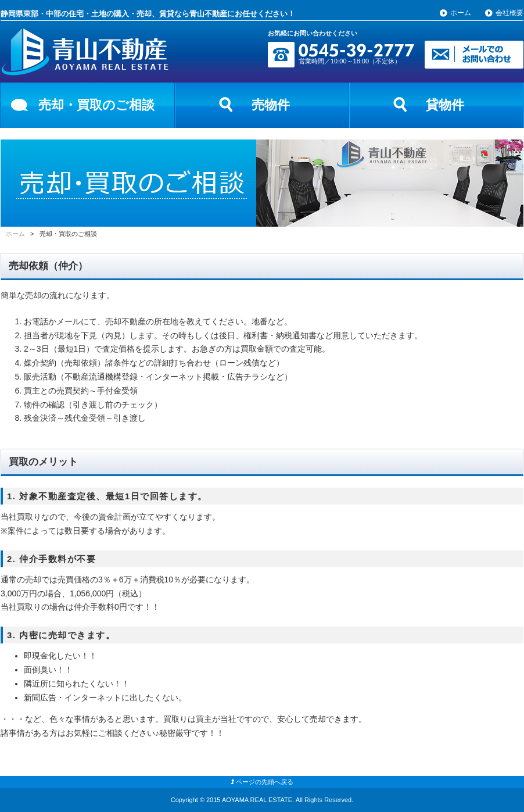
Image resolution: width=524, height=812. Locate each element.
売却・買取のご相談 (96, 105)
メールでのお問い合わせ (474, 55)
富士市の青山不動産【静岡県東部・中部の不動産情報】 (85, 52)
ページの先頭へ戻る (262, 782)
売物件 (271, 105)
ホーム (461, 13)
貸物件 (445, 105)
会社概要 (509, 13)
